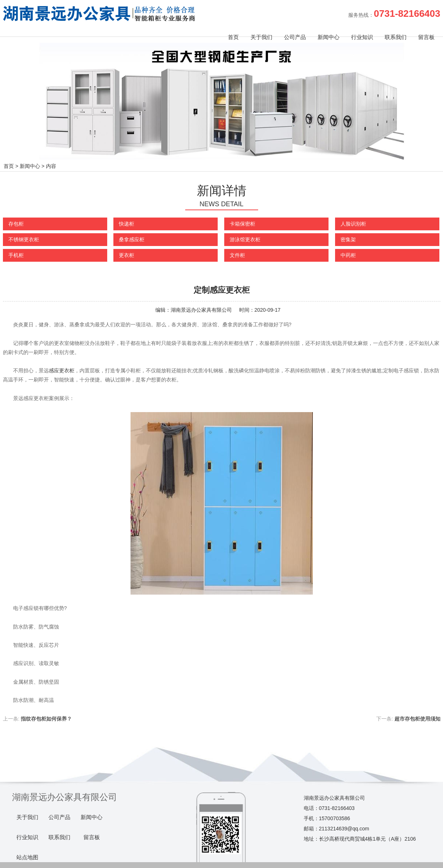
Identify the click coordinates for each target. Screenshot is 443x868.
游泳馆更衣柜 (245, 239)
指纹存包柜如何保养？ (46, 719)
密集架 (348, 239)
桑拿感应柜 (132, 239)
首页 (233, 37)
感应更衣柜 (62, 370)
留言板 (426, 37)
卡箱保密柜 (242, 224)
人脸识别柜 (353, 224)
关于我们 (261, 37)
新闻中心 (329, 37)
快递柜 (127, 224)
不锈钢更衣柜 (24, 239)
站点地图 (27, 857)
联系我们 (396, 37)
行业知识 (362, 37)
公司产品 (295, 37)
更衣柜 (127, 255)
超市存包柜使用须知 (417, 719)
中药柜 (348, 255)
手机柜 (16, 255)
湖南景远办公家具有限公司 (201, 310)
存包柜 (16, 224)
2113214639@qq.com (344, 829)
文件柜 (237, 255)
